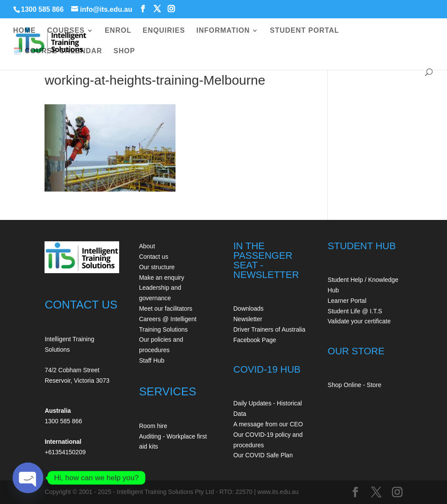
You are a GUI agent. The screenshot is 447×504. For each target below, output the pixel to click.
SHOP (124, 51)
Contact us (153, 257)
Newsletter (248, 319)
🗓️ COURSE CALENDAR (58, 51)
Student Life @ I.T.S (355, 311)
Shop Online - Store (355, 385)
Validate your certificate (359, 321)
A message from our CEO (268, 424)
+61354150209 (65, 452)
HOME (24, 31)
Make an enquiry (162, 278)
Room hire (153, 426)
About (147, 246)
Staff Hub (151, 360)
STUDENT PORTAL (304, 31)
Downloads (249, 309)
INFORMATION (223, 31)
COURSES (66, 31)
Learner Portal (347, 301)
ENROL (118, 31)
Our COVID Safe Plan (263, 455)
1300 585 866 (42, 9)
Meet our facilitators (165, 309)
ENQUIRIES (164, 31)
